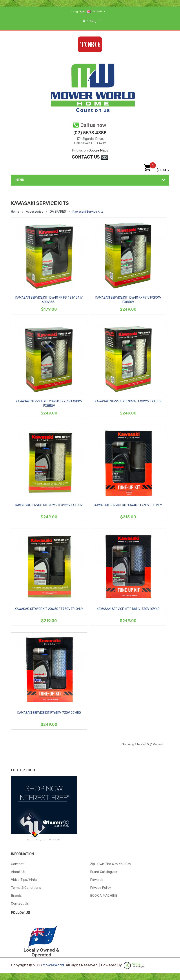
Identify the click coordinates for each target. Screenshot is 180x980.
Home (15, 212)
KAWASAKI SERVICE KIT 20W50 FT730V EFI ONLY (49, 609)
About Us (18, 872)
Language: (78, 11)
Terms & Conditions (26, 888)
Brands (16, 896)
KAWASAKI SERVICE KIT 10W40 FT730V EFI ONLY (128, 505)
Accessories (35, 212)
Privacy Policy (101, 888)
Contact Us (20, 903)
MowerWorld (53, 965)
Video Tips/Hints (24, 880)
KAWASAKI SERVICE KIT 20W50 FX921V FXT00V (49, 505)
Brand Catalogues (104, 872)
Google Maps (98, 150)
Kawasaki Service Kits (88, 212)
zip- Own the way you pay (111, 864)
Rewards (97, 880)
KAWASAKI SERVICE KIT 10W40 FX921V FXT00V (128, 401)
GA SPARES (58, 212)
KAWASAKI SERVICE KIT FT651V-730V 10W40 (128, 609)
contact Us (90, 157)
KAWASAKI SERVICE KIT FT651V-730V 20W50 (49, 713)
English (97, 11)
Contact (17, 864)
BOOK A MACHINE (104, 896)
